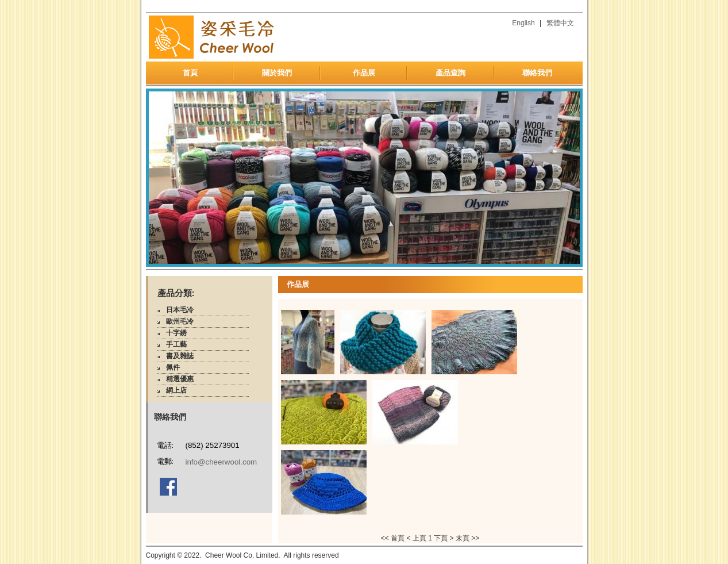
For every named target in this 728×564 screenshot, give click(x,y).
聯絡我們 (537, 73)
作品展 (364, 73)
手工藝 (176, 344)
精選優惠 (180, 379)
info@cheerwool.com (222, 462)
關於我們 (277, 73)
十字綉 (176, 333)
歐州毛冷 (180, 321)
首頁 (190, 73)
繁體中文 (560, 23)
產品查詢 (450, 73)
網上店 (176, 390)
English (523, 23)
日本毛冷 (180, 310)
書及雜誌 (180, 356)
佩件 (173, 367)
